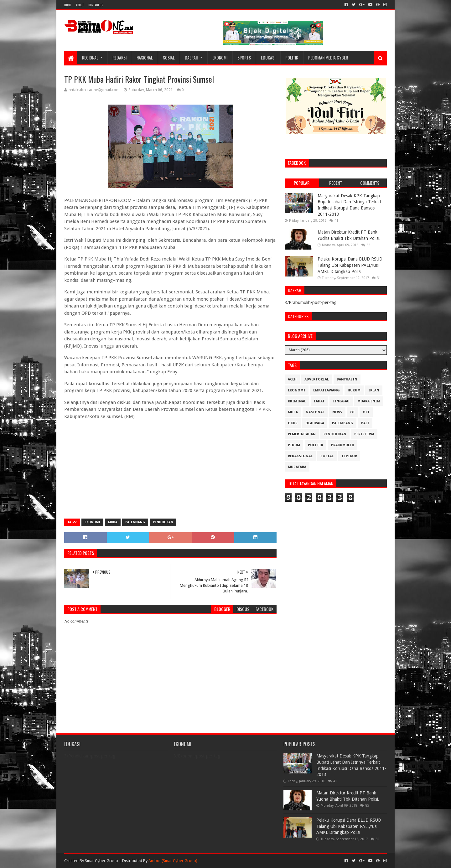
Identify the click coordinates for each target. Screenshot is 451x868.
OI (353, 412)
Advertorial (317, 379)
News (337, 412)
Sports (244, 57)
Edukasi (268, 57)
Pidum (294, 445)
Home (68, 5)
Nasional (145, 57)
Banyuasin (347, 379)
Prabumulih (343, 445)
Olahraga (315, 423)
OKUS (293, 423)
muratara (297, 467)
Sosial (169, 57)
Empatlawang (327, 390)
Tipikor (349, 456)
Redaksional (300, 456)
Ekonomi (220, 57)
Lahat (319, 401)
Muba (113, 522)
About (80, 5)
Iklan (374, 390)
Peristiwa (364, 434)
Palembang (135, 522)
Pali (365, 423)
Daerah (192, 57)
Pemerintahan (302, 434)
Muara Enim (369, 401)
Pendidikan (163, 522)
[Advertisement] (170, 468)
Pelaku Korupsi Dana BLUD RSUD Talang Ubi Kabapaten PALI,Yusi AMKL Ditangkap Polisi (350, 265)
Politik (292, 57)
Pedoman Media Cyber (328, 57)
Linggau (341, 401)
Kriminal (297, 401)
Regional (90, 57)
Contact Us (96, 5)
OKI (366, 412)
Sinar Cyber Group (101, 861)
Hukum (354, 390)
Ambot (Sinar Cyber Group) (173, 861)
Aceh (292, 379)
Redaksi (119, 57)
